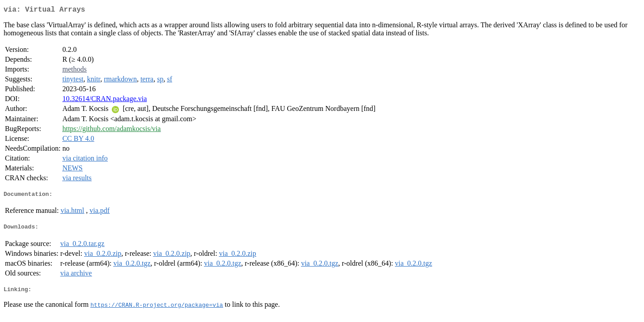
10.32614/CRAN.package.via (104, 100)
